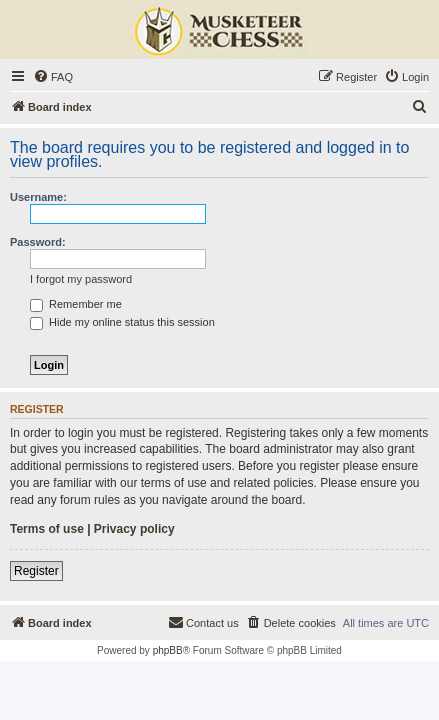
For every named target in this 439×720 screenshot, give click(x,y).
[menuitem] (53, 77)
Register (36, 571)
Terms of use (47, 529)
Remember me (76, 304)
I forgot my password (81, 279)
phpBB (168, 650)
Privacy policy (134, 529)
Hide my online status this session (122, 322)
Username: (38, 197)
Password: (38, 242)
